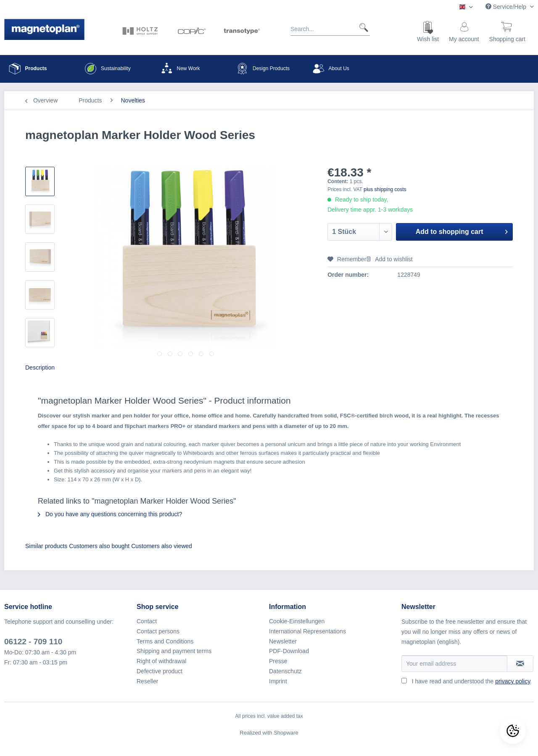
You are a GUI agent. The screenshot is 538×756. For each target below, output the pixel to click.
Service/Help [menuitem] (507, 7)
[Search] (360, 27)
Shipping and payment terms (174, 651)
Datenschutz (285, 671)
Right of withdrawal (161, 661)
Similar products (46, 546)
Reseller (147, 681)
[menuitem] (330, 31)
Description (40, 367)
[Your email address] (454, 664)
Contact (147, 621)
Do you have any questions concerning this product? (110, 514)
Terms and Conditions (165, 641)
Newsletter (283, 641)
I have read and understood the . (472, 681)
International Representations (307, 631)
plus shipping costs (385, 189)
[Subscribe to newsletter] (520, 664)
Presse (278, 661)
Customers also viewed (162, 546)
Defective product (160, 671)
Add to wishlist (389, 259)
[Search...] (330, 27)
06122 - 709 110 (33, 642)
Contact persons (158, 631)
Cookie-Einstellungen (297, 621)
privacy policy (513, 681)
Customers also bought (99, 546)
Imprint (278, 681)
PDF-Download (289, 651)
